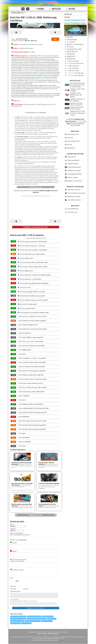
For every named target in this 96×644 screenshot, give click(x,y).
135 (73, 68)
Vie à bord (70, 47)
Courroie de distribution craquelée (49, 483)
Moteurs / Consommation (75, 44)
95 (75, 75)
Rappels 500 (71, 56)
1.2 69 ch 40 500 (22, 438)
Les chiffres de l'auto (74, 200)
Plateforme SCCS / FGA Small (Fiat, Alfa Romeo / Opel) (78, 113)
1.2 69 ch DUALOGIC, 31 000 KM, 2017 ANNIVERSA (33, 275)
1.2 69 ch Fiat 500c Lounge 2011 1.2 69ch (31, 246)
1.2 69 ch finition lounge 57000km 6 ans (29, 383)
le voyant (41, 61)
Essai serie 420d (52, 619)
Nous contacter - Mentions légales (48, 634)
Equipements (71, 59)
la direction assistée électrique (46, 79)
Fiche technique (72, 40)
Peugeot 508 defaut (16, 623)
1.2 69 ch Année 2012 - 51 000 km (29, 279)
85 (75, 63)
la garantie (32, 80)
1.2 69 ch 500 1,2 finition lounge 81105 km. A (32, 267)
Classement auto (73, 164)
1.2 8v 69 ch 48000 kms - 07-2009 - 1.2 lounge (30, 358)
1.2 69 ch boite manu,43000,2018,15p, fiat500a (32, 283)
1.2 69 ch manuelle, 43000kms (26, 325)
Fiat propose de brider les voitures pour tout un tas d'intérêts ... (77, 85)
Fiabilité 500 (71, 54)
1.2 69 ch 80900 (22, 417)
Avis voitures (72, 157)
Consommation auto (74, 167)
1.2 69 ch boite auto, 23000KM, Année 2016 (30, 346)
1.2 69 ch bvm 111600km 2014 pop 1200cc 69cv (31, 387)
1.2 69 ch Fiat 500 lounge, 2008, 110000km (29, 392)
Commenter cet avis (36, 187)
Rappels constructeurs (75, 181)
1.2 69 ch (20, 354)
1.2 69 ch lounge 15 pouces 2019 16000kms (32, 242)
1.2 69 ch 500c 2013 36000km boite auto (31, 296)
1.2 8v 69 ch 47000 (23, 333)
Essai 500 (70, 37)
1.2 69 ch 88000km (23, 350)
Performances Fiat (73, 134)
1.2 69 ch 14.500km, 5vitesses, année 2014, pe (32, 300)
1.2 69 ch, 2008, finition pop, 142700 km (31, 254)
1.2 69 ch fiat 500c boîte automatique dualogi (30, 425)
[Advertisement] (36, 208)
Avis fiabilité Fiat (73, 209)
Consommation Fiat (73, 141)
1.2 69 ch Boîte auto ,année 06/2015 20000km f (33, 313)
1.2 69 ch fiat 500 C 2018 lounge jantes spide (30, 371)
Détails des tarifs (72, 51)
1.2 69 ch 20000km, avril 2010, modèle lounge (30, 321)
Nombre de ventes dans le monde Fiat (76, 104)
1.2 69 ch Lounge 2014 (26, 308)
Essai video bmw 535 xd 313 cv (33, 621)
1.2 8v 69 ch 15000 (23, 442)
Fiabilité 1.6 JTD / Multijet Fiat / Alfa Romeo (76, 95)
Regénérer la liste (36, 515)
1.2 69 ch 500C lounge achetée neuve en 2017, (31, 421)
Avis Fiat (69, 145)
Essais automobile (73, 160)
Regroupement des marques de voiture (37, 619)
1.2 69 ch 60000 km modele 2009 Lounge (29, 375)
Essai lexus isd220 (26, 623)
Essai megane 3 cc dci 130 (17, 621)
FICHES (41, 9)
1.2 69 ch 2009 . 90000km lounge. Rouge (29, 337)
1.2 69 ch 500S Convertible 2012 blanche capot (31, 413)
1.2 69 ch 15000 (22, 396)
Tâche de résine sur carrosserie (18, 619)
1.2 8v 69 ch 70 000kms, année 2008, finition (30, 367)
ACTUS (72, 9)
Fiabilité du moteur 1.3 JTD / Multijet (77, 100)
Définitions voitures (74, 196)
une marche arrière (28, 71)
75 (75, 73)
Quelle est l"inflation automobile (18, 617)
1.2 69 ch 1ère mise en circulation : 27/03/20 (32, 250)
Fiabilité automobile (74, 171)
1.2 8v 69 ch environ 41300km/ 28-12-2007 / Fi (30, 316)
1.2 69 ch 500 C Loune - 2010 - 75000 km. (29, 342)
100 (73, 66)
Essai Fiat (70, 138)
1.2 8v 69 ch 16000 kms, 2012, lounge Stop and (31, 379)
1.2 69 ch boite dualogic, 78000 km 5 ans (31, 292)
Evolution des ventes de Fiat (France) (77, 108)
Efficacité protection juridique (34, 617)
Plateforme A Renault (48, 617)
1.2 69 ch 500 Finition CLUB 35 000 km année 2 (31, 329)
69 (73, 61)
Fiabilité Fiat (71, 148)
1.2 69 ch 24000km (25, 258)
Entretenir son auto (74, 190)
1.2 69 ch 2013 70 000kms (27, 304)
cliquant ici (62, 640)
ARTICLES (56, 9)
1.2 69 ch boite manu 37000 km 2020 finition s (32, 262)
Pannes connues (73, 177)
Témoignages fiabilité (75, 174)
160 (73, 71)
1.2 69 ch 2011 (23, 288)
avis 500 (71, 42)
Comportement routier (74, 49)
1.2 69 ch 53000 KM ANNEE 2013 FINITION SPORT (32, 408)
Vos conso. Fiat (72, 212)
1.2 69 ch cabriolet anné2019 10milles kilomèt (30, 362)
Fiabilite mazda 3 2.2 (47, 621)
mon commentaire (36, 608)
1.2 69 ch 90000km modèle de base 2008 (29, 404)
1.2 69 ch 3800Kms (25, 271)
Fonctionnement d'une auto (76, 193)
